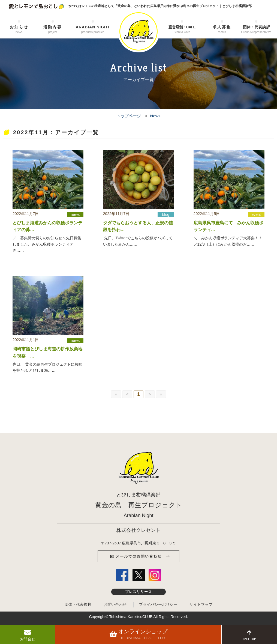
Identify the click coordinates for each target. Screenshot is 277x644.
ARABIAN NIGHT (93, 30)
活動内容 (53, 30)
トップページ (129, 116)
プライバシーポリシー (158, 604)
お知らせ (19, 30)
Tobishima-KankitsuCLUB (131, 617)
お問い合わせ (115, 604)
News (155, 116)
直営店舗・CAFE (182, 30)
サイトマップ (201, 604)
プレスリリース (139, 592)
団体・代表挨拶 (256, 30)
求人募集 (222, 30)
